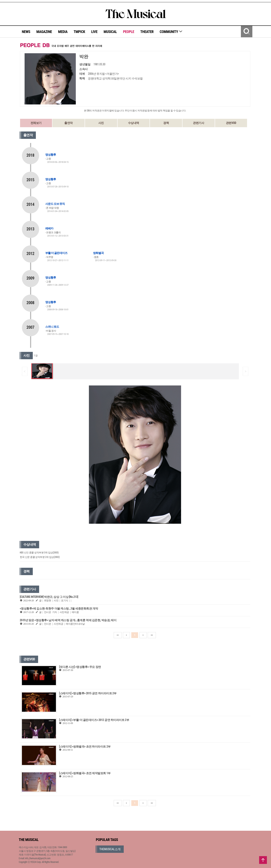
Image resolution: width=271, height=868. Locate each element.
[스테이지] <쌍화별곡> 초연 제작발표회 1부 (85, 773)
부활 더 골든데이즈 (56, 253)
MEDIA (63, 32)
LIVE (94, 32)
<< (118, 635)
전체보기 (36, 123)
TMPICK (79, 32)
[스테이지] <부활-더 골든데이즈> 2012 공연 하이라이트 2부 (94, 720)
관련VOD (231, 123)
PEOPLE (129, 32)
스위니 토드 (52, 327)
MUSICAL (110, 32)
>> (152, 635)
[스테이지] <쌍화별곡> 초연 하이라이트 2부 (85, 747)
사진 (101, 123)
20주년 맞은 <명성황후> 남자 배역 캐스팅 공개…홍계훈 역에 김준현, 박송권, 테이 (68, 620)
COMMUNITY (171, 32)
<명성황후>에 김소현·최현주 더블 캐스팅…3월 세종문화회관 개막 (59, 609)
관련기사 (198, 123)
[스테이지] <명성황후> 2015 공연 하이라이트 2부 (88, 693)
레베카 (49, 228)
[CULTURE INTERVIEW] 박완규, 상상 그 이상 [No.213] (49, 597)
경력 (166, 123)
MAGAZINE (44, 32)
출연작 (69, 123)
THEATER (147, 32)
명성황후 (51, 155)
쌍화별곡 (98, 253)
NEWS (26, 32)
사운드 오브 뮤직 (55, 204)
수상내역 (134, 123)
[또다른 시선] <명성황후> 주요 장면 (80, 667)
